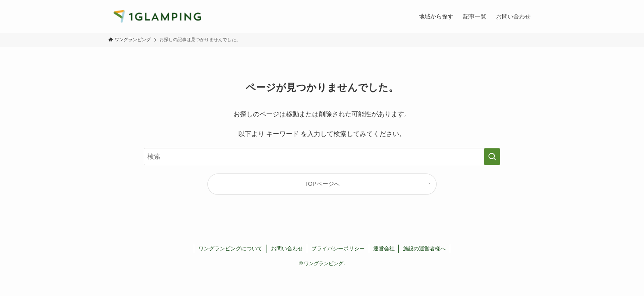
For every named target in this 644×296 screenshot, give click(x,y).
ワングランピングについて (230, 249)
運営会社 (384, 249)
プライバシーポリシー (338, 249)
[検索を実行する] (492, 157)
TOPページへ (322, 184)
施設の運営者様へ (424, 249)
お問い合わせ (287, 249)
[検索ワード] (322, 157)
